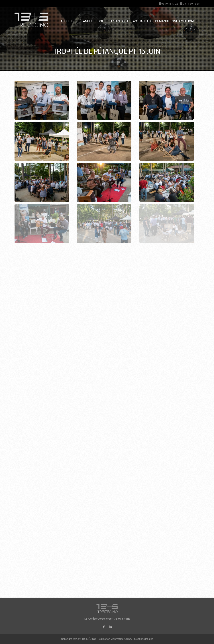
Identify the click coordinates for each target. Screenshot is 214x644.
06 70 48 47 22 (168, 4)
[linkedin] (110, 627)
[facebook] (104, 627)
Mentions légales (144, 639)
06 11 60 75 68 (190, 4)
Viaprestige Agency (122, 639)
